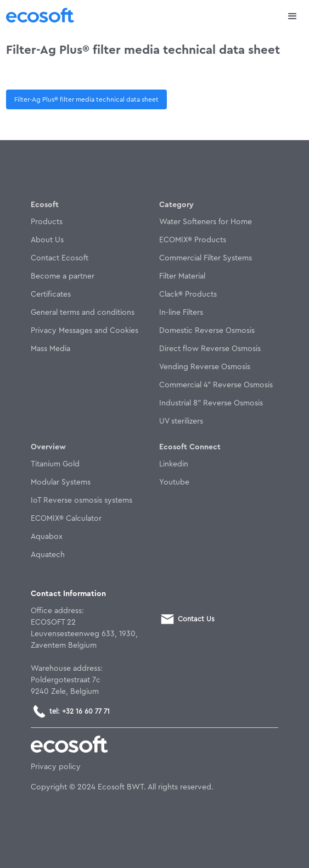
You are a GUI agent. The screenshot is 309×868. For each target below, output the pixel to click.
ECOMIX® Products (193, 240)
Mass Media (50, 349)
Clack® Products (188, 294)
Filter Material (182, 276)
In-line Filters (181, 313)
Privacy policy (56, 767)
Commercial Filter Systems (206, 258)
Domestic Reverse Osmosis (207, 331)
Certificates (51, 294)
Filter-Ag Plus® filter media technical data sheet (86, 99)
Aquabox (47, 537)
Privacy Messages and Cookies (85, 331)
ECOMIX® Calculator (66, 519)
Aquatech (48, 555)
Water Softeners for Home (206, 222)
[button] (293, 16)
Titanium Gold (55, 464)
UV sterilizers (181, 421)
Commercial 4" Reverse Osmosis (216, 385)
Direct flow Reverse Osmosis (210, 349)
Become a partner (63, 276)
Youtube (174, 482)
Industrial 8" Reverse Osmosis (211, 403)
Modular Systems (61, 482)
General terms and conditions (83, 313)
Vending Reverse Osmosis (205, 367)
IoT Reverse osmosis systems (82, 500)
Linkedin (174, 464)
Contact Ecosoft (60, 258)
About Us (47, 240)
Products (47, 222)
